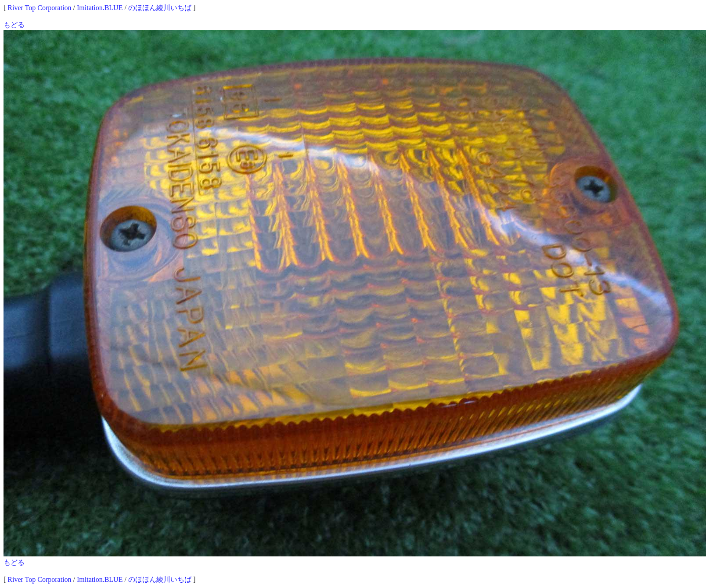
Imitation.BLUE (100, 8)
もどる (14, 25)
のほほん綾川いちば (160, 8)
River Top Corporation (39, 8)
